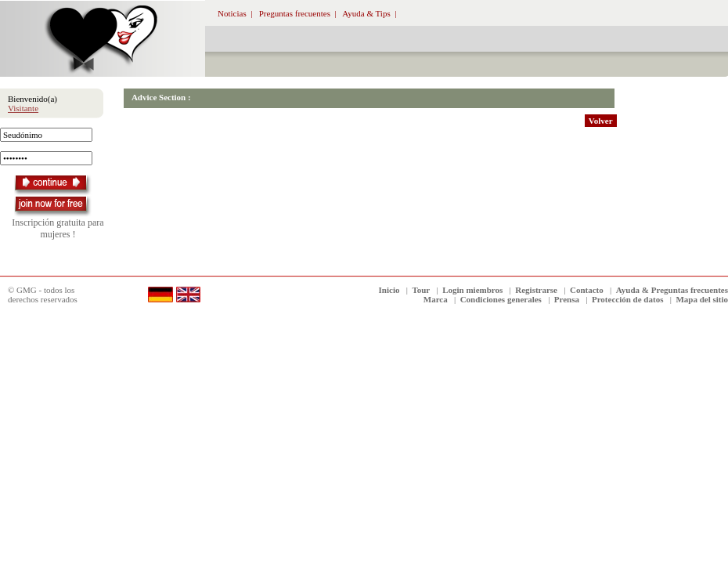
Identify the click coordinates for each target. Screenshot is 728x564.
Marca (436, 299)
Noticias (232, 13)
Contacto (587, 290)
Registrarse (536, 290)
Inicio (389, 290)
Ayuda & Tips (366, 13)
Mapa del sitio (702, 299)
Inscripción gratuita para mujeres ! (58, 228)
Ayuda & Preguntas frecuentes (672, 290)
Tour (421, 290)
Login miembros (472, 290)
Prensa (567, 299)
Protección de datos (627, 299)
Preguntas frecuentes (295, 13)
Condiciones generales (501, 299)
